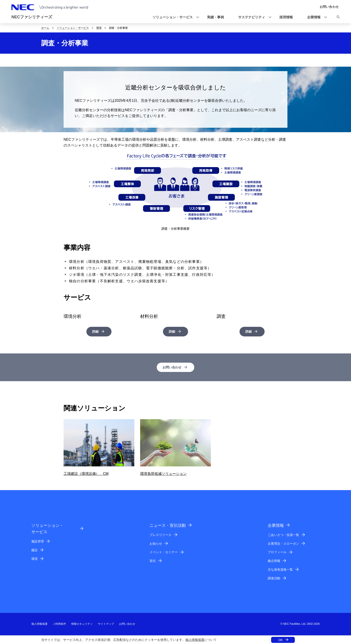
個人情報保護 (195, 640)
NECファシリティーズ (32, 17)
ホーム (45, 28)
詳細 (95, 332)
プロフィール (277, 553)
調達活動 (274, 578)
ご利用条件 (59, 624)
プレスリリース (161, 535)
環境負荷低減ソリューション (163, 474)
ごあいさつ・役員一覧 (283, 535)
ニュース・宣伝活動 (168, 526)
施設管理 (38, 542)
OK (280, 640)
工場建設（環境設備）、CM (86, 474)
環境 (99, 28)
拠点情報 (274, 561)
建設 (34, 550)
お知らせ (156, 544)
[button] (174, 17)
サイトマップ (106, 624)
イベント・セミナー (164, 553)
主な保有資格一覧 (280, 570)
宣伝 (153, 561)
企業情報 (276, 526)
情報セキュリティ (82, 624)
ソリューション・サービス (73, 28)
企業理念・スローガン (283, 544)
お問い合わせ (172, 367)
